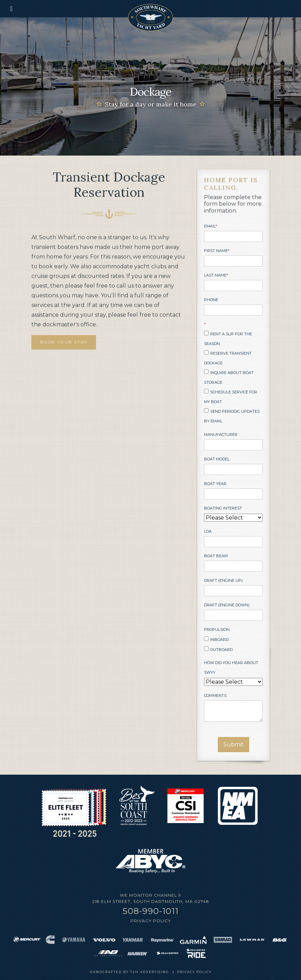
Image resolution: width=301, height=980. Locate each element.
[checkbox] (233, 377)
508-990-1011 (150, 911)
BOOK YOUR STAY (64, 342)
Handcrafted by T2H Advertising (129, 972)
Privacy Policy (151, 921)
